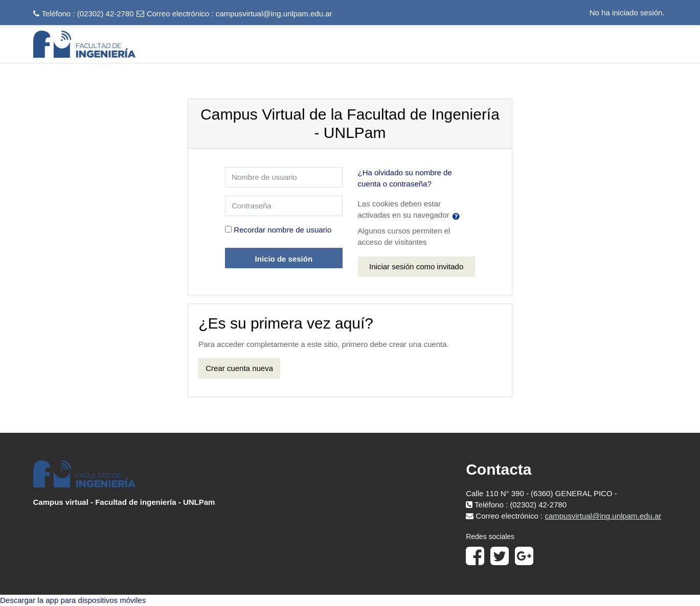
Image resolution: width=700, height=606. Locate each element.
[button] (458, 216)
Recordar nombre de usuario (283, 230)
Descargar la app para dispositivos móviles (73, 600)
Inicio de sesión (284, 259)
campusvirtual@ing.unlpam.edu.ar (274, 14)
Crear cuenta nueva (239, 368)
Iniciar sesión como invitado (416, 266)
